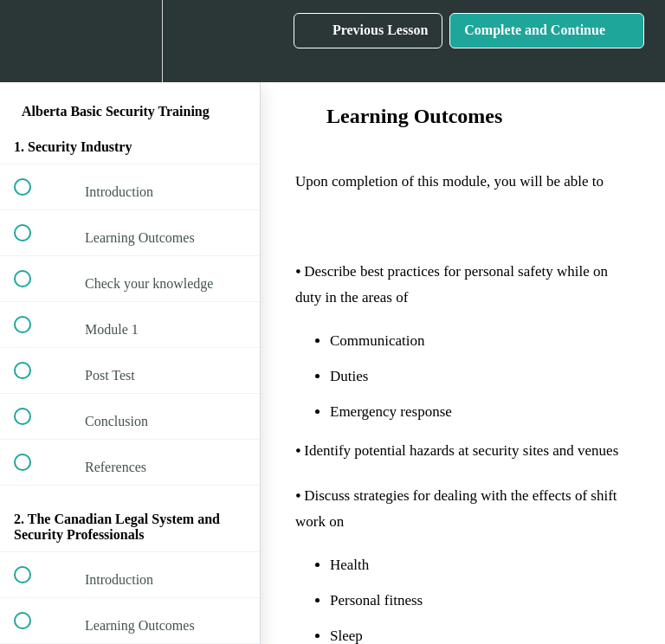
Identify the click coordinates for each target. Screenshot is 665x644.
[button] (32, 41)
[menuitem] (130, 41)
